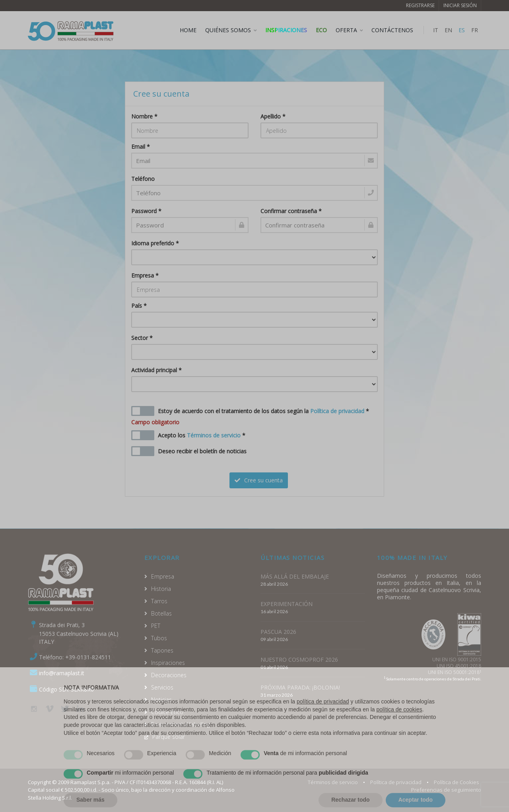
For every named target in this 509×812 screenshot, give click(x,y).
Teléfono (143, 179)
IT (436, 30)
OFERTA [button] (346, 30)
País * (139, 306)
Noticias (161, 700)
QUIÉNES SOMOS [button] (228, 30)
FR (475, 30)
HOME (188, 30)
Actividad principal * (156, 370)
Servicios (162, 687)
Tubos (159, 638)
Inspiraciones (286, 30)
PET (156, 626)
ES (462, 30)
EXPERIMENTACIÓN (287, 604)
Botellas (161, 613)
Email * (141, 147)
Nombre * (144, 116)
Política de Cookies (457, 782)
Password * (146, 211)
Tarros (159, 601)
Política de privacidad (337, 411)
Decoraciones (169, 675)
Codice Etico (167, 712)
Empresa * (145, 275)
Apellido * (273, 116)
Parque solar (169, 737)
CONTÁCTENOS (392, 30)
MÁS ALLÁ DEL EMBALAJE (295, 576)
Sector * (142, 338)
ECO (321, 30)
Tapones (162, 650)
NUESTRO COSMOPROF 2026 (299, 660)
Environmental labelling (181, 724)
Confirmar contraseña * (291, 211)
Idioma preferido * (155, 243)
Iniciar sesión (460, 5)
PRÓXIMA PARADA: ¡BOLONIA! (300, 687)
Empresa (163, 576)
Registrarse (420, 5)
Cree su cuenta (259, 480)
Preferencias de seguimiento (446, 790)
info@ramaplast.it (62, 673)
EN (448, 30)
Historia (161, 589)
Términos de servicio (214, 435)
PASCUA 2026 (278, 632)
